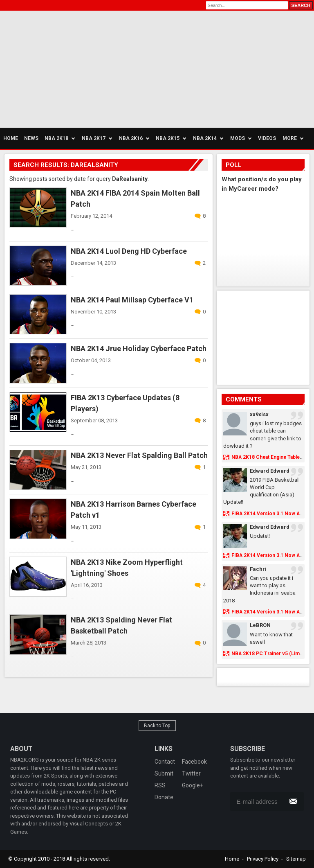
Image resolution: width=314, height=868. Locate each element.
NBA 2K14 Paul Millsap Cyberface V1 (132, 300)
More (290, 138)
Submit (164, 773)
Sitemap (296, 859)
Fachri (258, 569)
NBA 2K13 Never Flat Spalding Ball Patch (139, 455)
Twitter (191, 773)
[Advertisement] (78, 68)
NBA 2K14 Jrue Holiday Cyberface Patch (139, 348)
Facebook (194, 762)
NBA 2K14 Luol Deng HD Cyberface (129, 251)
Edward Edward (270, 471)
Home (232, 859)
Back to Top (157, 726)
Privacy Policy (263, 859)
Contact (165, 762)
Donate (164, 797)
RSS (160, 785)
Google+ (193, 785)
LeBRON (260, 625)
